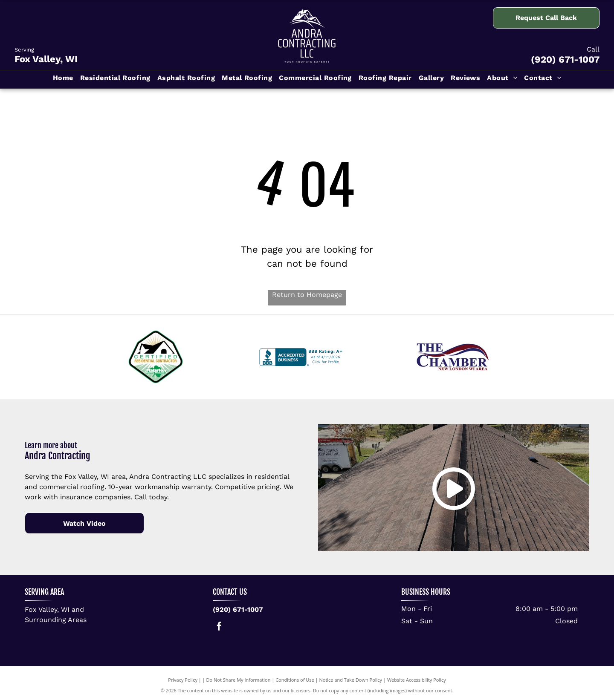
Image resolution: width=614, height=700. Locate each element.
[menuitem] (63, 79)
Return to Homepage (307, 295)
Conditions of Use (295, 680)
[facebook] (219, 627)
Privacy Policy (183, 680)
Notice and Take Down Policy (351, 680)
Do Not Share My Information (239, 680)
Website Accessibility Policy (417, 680)
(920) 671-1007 (565, 59)
